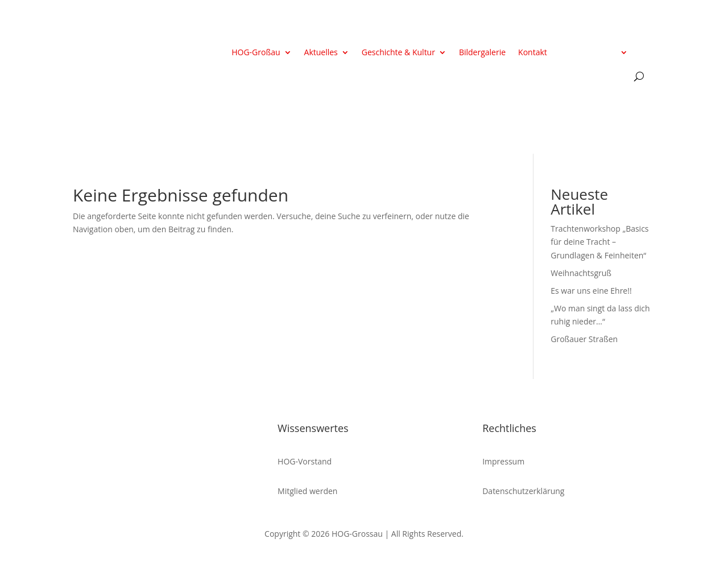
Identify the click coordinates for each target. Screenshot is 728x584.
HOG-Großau (256, 53)
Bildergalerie (482, 53)
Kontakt (533, 53)
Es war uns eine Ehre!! (591, 291)
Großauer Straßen (584, 339)
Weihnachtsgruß (581, 273)
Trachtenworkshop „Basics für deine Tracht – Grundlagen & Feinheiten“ (599, 242)
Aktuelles (321, 53)
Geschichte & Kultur (398, 53)
